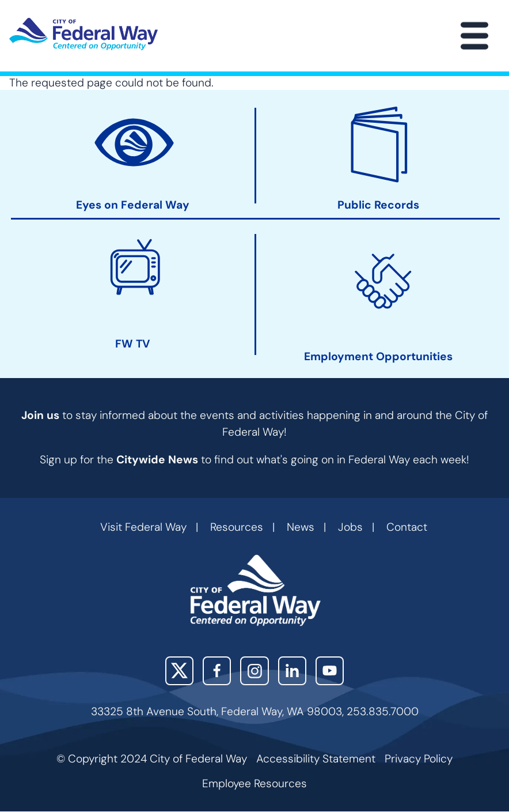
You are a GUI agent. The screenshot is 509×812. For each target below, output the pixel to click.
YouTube (330, 671)
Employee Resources (254, 783)
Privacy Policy (419, 759)
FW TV (133, 344)
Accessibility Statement (316, 759)
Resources (237, 527)
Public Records (378, 205)
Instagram (254, 671)
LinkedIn (292, 671)
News (301, 527)
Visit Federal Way (143, 527)
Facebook (217, 671)
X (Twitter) (179, 671)
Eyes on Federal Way (133, 205)
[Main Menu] (474, 36)
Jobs (350, 527)
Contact (407, 527)
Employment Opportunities (378, 357)
